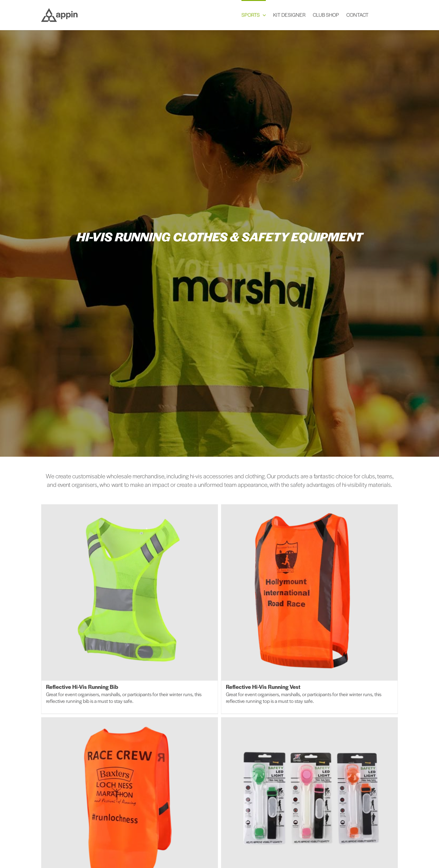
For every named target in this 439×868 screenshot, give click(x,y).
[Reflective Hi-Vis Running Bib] (130, 593)
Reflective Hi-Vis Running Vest (263, 687)
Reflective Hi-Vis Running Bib (82, 687)
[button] (387, 14)
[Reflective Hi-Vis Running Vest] (309, 593)
